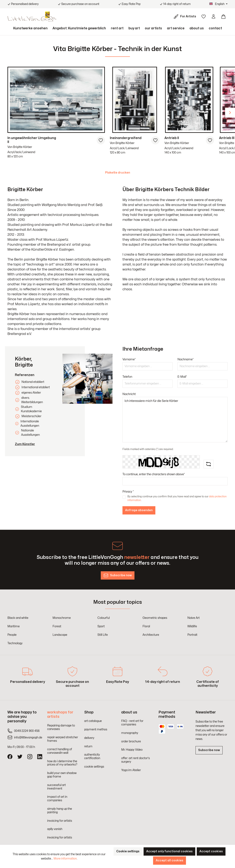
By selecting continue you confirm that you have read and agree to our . (177, 498)
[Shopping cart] (223, 17)
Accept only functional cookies (169, 851)
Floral (146, 626)
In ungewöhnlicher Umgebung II (32, 140)
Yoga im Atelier (131, 770)
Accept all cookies (170, 860)
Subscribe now (209, 750)
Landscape (60, 635)
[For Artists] (186, 17)
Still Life (103, 635)
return (88, 746)
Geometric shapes (155, 618)
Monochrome (62, 618)
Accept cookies (211, 851)
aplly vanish (55, 829)
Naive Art (194, 618)
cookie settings (94, 767)
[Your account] (213, 17)
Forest (57, 626)
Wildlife (192, 626)
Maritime (14, 626)
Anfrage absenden (139, 510)
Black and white (18, 618)
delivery (89, 738)
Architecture (151, 635)
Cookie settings (128, 851)
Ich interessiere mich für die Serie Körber (175, 420)
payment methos (96, 729)
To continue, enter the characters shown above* (154, 474)
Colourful (104, 618)
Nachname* (186, 359)
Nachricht (129, 394)
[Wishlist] (204, 17)
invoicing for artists (60, 821)
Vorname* (129, 359)
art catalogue (93, 721)
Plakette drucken (118, 173)
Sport (101, 626)
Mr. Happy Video (132, 750)
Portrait (192, 635)
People (12, 635)
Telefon (127, 377)
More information (65, 859)
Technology (15, 643)
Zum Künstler (25, 444)
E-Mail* (182, 377)
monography (130, 733)
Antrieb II (172, 138)
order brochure (131, 741)
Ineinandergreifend (126, 138)
